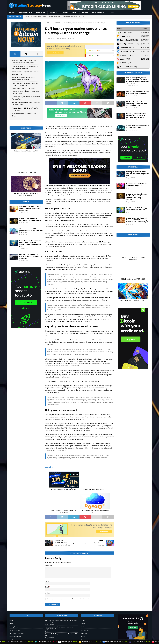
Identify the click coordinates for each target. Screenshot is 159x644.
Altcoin (65, 13)
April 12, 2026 (131, 202)
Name (47, 581)
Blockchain (41, 13)
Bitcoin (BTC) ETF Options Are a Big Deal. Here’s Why (138, 127)
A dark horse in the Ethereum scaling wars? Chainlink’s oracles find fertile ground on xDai (30, 244)
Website (48, 593)
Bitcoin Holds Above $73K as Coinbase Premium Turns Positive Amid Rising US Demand (136, 197)
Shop (112, 13)
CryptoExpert (62, 39)
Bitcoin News (133, 167)
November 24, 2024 (133, 86)
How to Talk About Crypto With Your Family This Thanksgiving (138, 92)
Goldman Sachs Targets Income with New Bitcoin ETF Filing (61, 635)
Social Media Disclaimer (17, 633)
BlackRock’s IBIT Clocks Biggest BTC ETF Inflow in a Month (138, 209)
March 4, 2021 (24, 223)
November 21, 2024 (133, 120)
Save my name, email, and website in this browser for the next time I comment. (73, 599)
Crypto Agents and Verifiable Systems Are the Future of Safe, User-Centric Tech (137, 116)
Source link (49, 467)
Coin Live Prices (98, 13)
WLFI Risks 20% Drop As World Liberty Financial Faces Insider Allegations (30, 208)
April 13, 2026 (131, 188)
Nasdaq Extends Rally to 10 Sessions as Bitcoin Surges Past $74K (138, 174)
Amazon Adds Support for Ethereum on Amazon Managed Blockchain (31, 256)
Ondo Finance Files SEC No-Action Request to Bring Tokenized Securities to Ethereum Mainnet (25, 91)
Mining (75, 13)
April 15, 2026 (24, 213)
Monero (85, 13)
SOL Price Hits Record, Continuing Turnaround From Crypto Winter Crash (137, 104)
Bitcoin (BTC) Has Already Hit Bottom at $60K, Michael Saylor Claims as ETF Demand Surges (138, 220)
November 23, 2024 (133, 96)
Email (47, 587)
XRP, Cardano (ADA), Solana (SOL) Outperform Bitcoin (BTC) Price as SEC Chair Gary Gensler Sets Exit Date (138, 81)
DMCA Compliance (15, 636)
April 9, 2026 (131, 224)
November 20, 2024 (133, 130)
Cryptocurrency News (133, 73)
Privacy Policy (14, 627)
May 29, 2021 (52, 39)
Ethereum (53, 13)
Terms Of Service (15, 630)
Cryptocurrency (26, 13)
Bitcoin (12, 13)
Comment (48, 566)
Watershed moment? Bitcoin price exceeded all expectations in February (31, 231)
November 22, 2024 (133, 108)
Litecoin (83, 636)
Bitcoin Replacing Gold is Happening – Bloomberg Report (31, 219)
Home (11, 620)
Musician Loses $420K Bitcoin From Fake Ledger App (137, 185)
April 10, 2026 (131, 212)
